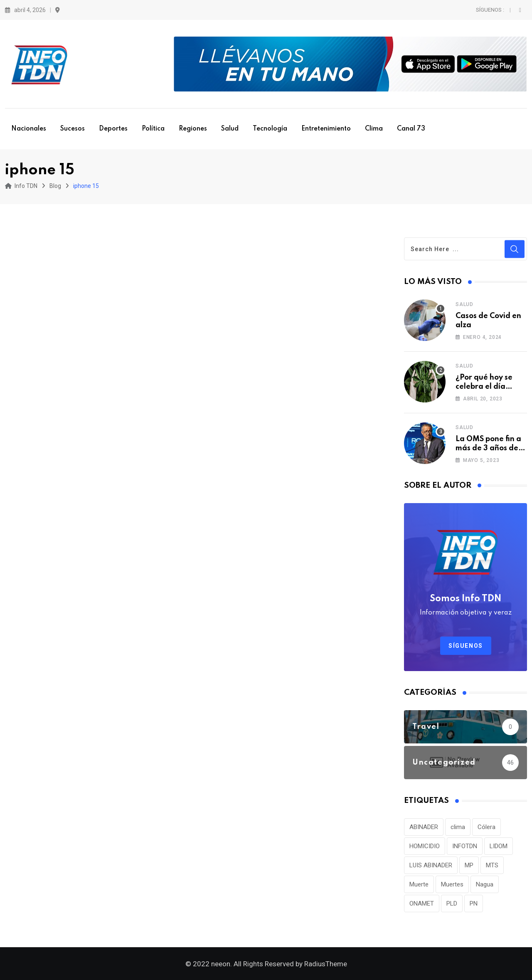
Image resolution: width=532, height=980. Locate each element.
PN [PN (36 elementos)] (474, 903)
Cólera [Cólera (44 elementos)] (486, 827)
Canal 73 (411, 129)
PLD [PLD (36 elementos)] (452, 903)
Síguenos (466, 646)
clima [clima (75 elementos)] (458, 827)
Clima (374, 129)
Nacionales (29, 129)
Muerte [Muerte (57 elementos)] (419, 884)
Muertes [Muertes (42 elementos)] (452, 884)
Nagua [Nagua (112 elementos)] (485, 884)
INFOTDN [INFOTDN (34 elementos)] (465, 846)
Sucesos (73, 129)
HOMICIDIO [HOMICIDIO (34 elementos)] (425, 846)
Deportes (113, 129)
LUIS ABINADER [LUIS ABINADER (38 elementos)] (431, 865)
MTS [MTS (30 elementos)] (492, 865)
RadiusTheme (326, 964)
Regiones (193, 129)
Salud (230, 129)
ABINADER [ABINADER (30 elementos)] (424, 827)
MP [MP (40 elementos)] (469, 865)
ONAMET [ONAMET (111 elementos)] (422, 903)
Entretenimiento (326, 129)
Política (153, 129)
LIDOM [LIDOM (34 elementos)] (499, 846)
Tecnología (270, 129)
